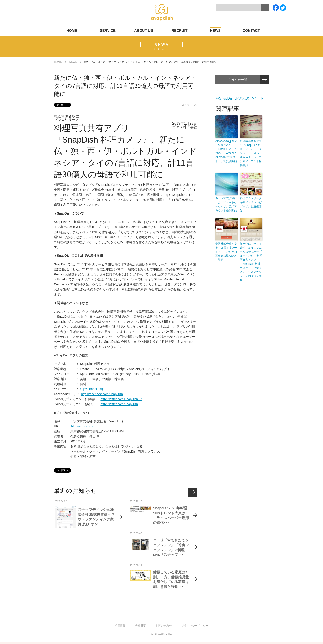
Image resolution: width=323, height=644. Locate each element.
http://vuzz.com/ (82, 426)
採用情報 (120, 626)
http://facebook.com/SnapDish (102, 394)
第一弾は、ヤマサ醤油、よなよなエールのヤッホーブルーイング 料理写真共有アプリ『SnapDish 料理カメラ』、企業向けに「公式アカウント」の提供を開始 (251, 262)
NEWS (215, 31)
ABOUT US (144, 31)
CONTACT (251, 31)
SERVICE (108, 31)
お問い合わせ (164, 626)
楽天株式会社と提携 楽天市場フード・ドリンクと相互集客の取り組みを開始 (226, 252)
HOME (72, 31)
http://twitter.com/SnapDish (119, 404)
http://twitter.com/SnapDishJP (121, 399)
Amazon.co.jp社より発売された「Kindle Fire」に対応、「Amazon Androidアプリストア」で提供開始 (226, 151)
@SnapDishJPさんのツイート (240, 98)
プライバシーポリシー (195, 626)
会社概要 (140, 626)
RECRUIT (179, 31)
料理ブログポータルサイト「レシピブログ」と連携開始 (251, 204)
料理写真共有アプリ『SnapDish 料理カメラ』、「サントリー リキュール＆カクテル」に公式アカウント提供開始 (251, 153)
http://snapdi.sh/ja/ (93, 389)
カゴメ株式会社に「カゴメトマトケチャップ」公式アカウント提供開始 (226, 204)
